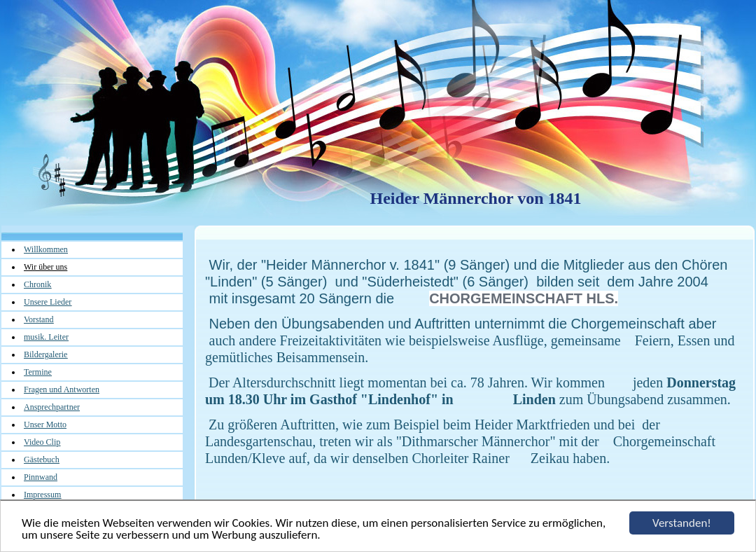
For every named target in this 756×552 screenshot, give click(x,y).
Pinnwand (41, 477)
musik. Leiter (46, 337)
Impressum (42, 495)
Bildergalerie (45, 354)
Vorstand (38, 319)
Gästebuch (42, 460)
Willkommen (46, 249)
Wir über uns (45, 267)
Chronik (37, 284)
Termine (38, 372)
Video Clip (42, 442)
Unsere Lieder (48, 302)
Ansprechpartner (52, 407)
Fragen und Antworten (62, 389)
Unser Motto (45, 425)
